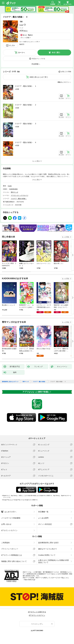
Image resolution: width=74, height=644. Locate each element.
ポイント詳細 (25, 38)
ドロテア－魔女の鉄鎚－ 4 (25, 142)
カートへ (21, 53)
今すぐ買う (56, 53)
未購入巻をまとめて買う (39, 77)
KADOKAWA (13, 189)
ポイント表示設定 (45, 524)
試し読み (12, 45)
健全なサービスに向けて (48, 549)
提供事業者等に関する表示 (48, 543)
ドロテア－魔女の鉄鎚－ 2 (25, 105)
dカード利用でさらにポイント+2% (29, 42)
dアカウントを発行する (37, 612)
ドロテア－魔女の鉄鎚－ (19, 199)
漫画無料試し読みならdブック (10, 382)
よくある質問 (43, 518)
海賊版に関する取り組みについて (14, 561)
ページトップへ (37, 624)
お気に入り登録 (66, 72)
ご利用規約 (5, 543)
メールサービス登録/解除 (11, 518)
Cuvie (21, 25)
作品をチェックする (39, 59)
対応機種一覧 (43, 512)
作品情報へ (36, 64)
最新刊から (67, 82)
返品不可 (22, 44)
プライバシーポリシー (10, 549)
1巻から (60, 82)
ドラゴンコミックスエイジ (20, 195)
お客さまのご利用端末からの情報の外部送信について (53, 561)
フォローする (25, 25)
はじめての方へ (9, 512)
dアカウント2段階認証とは (12, 555)
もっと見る (66, 237)
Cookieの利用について (47, 555)
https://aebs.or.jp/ (30, 580)
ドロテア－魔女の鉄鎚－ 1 (25, 86)
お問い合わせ (6, 524)
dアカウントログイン (9, 530)
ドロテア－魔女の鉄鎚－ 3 (25, 124)
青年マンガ (14, 192)
